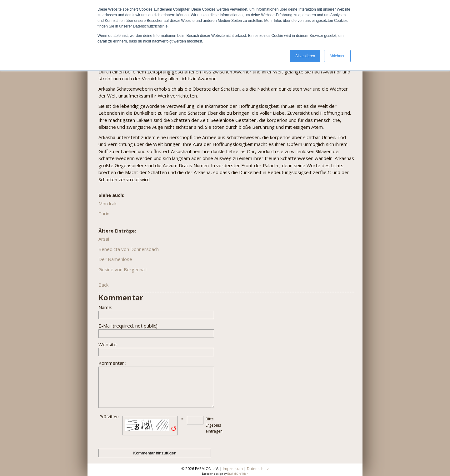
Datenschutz (258, 469)
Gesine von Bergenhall (122, 269)
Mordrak (107, 203)
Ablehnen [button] (337, 56)
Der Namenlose (115, 259)
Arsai (104, 239)
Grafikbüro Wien (238, 474)
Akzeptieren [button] (305, 56)
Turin (104, 213)
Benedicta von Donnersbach (129, 249)
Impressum (233, 469)
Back (103, 285)
